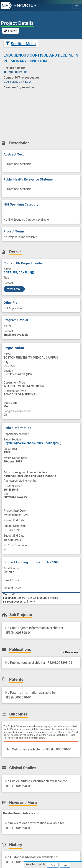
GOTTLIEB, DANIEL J (19, 272)
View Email (14, 289)
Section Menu (21, 44)
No (65, 865)
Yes (53, 865)
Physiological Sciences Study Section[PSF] (32, 443)
